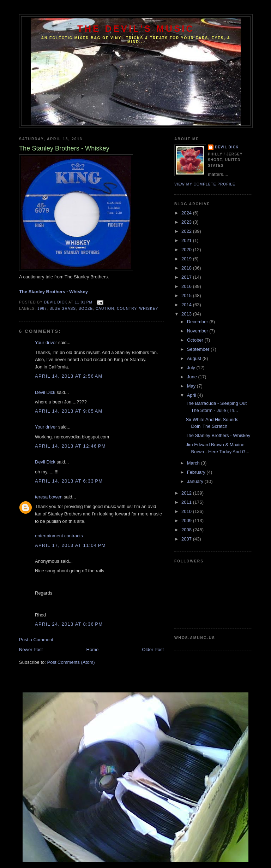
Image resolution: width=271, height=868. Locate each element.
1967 (42, 309)
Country (127, 309)
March (194, 463)
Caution (105, 309)
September (199, 349)
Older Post (153, 649)
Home (93, 649)
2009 (187, 521)
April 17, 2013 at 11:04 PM (70, 545)
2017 (187, 277)
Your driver (46, 343)
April (192, 395)
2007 (187, 539)
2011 (187, 502)
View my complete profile (205, 184)
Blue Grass (63, 309)
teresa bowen (49, 497)
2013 (187, 314)
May (192, 386)
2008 (187, 530)
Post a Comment (36, 640)
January (196, 481)
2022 (187, 231)
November (198, 331)
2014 (187, 305)
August (195, 358)
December (198, 322)
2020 (187, 250)
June (193, 377)
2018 (187, 268)
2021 (187, 240)
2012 (187, 493)
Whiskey (149, 309)
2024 (187, 213)
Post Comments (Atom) (71, 662)
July (192, 368)
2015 (187, 296)
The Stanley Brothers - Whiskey (218, 435)
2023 (187, 222)
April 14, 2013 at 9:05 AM (69, 411)
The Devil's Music (136, 29)
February (197, 472)
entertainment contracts (59, 536)
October (196, 340)
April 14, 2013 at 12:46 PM (70, 446)
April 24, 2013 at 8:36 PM (69, 624)
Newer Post (31, 649)
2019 (187, 259)
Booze (86, 309)
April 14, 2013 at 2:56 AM (69, 376)
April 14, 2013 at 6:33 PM (69, 481)
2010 (187, 511)
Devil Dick (45, 392)
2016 (187, 286)
